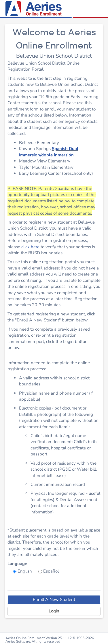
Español (51, 571)
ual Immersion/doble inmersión (49, 152)
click (26, 247)
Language (17, 564)
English (25, 571)
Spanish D (62, 149)
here (35, 247)
